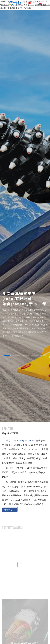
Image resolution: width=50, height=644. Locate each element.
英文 (32, 3)
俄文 (42, 3)
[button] (8, 356)
